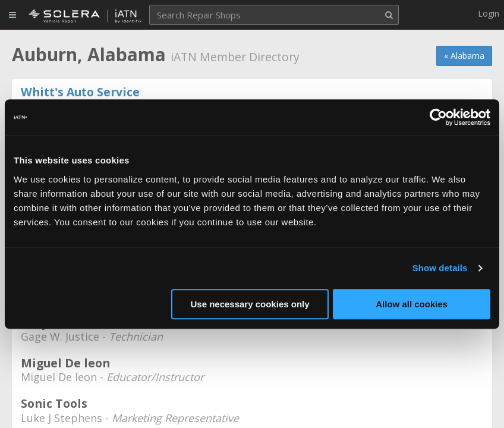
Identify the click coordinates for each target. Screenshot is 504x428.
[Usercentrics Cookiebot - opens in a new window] (438, 117)
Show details (440, 268)
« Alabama (464, 56)
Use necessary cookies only (250, 304)
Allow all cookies (412, 304)
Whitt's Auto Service (80, 92)
